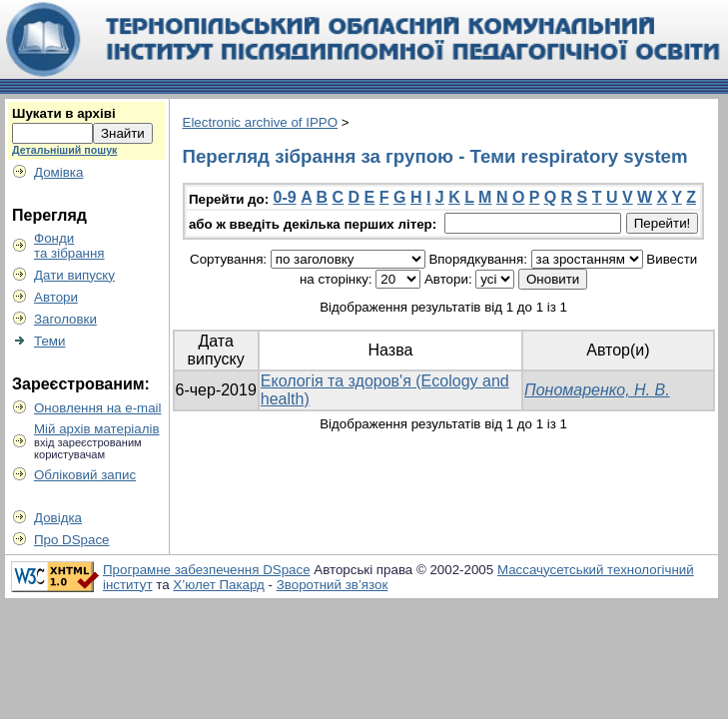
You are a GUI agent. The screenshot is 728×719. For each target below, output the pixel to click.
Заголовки (65, 319)
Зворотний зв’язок (333, 585)
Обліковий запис (85, 475)
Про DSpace (72, 540)
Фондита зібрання (69, 246)
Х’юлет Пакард (219, 585)
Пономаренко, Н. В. (597, 390)
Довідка (58, 518)
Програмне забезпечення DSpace (207, 570)
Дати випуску (74, 275)
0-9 (285, 197)
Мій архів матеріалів (97, 429)
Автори (56, 297)
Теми (49, 341)
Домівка (58, 172)
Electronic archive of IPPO (261, 122)
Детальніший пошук (64, 150)
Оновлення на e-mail (98, 408)
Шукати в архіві (64, 113)
